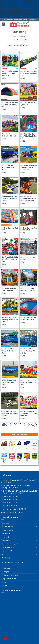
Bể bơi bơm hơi (7, 568)
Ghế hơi (4, 586)
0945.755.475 (21, 509)
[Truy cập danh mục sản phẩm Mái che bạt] (19, 458)
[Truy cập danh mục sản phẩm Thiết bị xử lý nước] (35, 446)
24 (31, 425)
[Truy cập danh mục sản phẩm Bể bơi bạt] (27, 445)
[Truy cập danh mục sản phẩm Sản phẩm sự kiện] (12, 458)
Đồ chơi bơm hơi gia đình (10, 544)
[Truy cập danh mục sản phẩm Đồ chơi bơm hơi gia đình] (4, 459)
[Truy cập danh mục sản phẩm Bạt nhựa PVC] (27, 458)
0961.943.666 (14, 500)
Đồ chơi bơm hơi (7, 530)
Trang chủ (16, 36)
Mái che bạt (6, 558)
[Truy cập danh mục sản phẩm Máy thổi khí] (19, 446)
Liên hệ (4, 78)
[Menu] (3, 24)
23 (27, 425)
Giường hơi (5, 572)
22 (23, 425)
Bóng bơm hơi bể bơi (9, 579)
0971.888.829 (14, 503)
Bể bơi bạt (5, 537)
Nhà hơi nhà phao (8, 526)
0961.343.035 (14, 506)
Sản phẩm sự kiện (8, 547)
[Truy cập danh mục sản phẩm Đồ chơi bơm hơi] (12, 446)
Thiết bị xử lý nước (8, 540)
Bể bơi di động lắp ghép (10, 575)
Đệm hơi (4, 582)
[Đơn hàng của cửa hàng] (19, 45)
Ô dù (3, 554)
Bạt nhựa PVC (7, 551)
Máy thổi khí (6, 533)
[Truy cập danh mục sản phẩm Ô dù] (35, 457)
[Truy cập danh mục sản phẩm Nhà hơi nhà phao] (4, 446)
